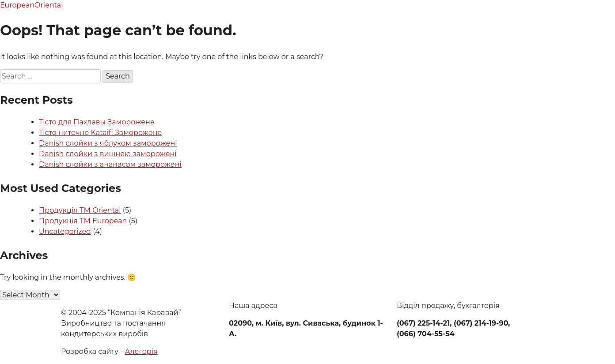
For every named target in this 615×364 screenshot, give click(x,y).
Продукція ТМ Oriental (80, 210)
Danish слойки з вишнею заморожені (108, 154)
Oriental (49, 5)
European (17, 5)
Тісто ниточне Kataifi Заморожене (100, 133)
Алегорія (141, 351)
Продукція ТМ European (83, 221)
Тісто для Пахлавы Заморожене (97, 122)
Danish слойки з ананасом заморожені (110, 164)
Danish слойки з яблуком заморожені (108, 143)
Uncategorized (65, 231)
